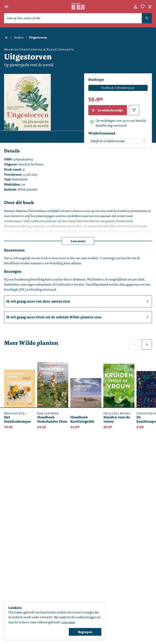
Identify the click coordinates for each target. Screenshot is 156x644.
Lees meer (78, 241)
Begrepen (85, 632)
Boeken (19, 37)
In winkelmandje (107, 110)
